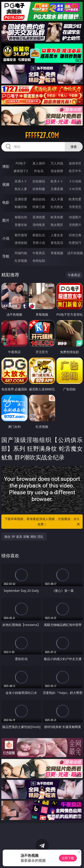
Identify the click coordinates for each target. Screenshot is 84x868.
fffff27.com (42, 135)
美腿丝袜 (21, 225)
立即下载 (68, 858)
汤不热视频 (75, 253)
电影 (6, 202)
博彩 (6, 166)
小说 (6, 238)
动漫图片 (75, 217)
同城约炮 (21, 253)
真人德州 (39, 163)
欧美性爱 (75, 199)
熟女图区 (57, 225)
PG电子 (21, 163)
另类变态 (75, 207)
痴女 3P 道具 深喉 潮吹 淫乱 (24, 537)
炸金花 (39, 171)
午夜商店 (39, 253)
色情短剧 (39, 261)
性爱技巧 (75, 243)
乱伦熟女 (57, 207)
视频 (6, 184)
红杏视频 (21, 261)
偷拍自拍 (39, 199)
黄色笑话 (57, 243)
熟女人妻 (21, 189)
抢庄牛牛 (75, 171)
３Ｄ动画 (75, 181)
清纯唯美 (39, 225)
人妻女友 (57, 235)
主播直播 (57, 189)
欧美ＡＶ (57, 181)
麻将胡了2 (21, 171)
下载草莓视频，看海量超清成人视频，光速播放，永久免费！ (43, 522)
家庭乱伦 (39, 235)
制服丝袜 (21, 207)
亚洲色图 (39, 217)
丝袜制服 (39, 189)
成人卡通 (57, 199)
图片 (6, 220)
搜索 (74, 147)
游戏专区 (75, 163)
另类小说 (39, 243)
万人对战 (57, 163)
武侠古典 (75, 235)
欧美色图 (57, 217)
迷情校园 (21, 243)
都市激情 (21, 235)
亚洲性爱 (21, 199)
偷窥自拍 (21, 217)
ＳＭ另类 (75, 189)
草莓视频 (57, 253)
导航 (6, 256)
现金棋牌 (57, 171)
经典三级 (39, 207)
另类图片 (75, 225)
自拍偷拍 (39, 181)
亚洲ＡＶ (21, 181)
